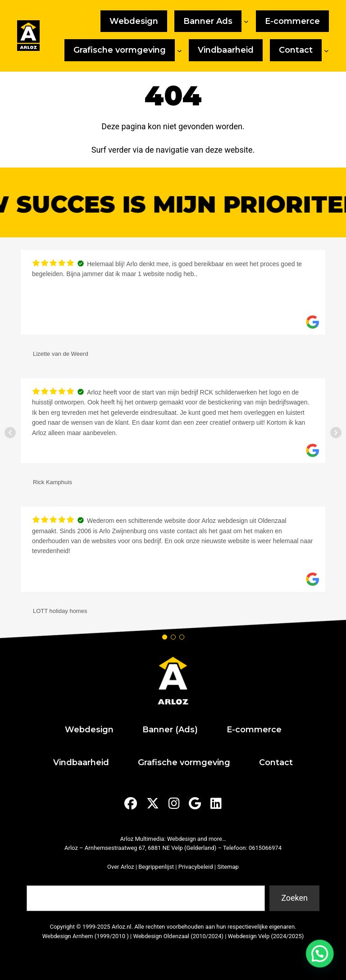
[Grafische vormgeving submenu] (180, 50)
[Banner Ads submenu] (246, 21)
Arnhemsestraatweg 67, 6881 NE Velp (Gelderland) (150, 848)
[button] (323, 962)
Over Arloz (121, 867)
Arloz (71, 848)
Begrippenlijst (156, 867)
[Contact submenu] (326, 50)
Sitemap (228, 867)
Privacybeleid (196, 867)
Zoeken (39, 880)
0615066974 (265, 848)
